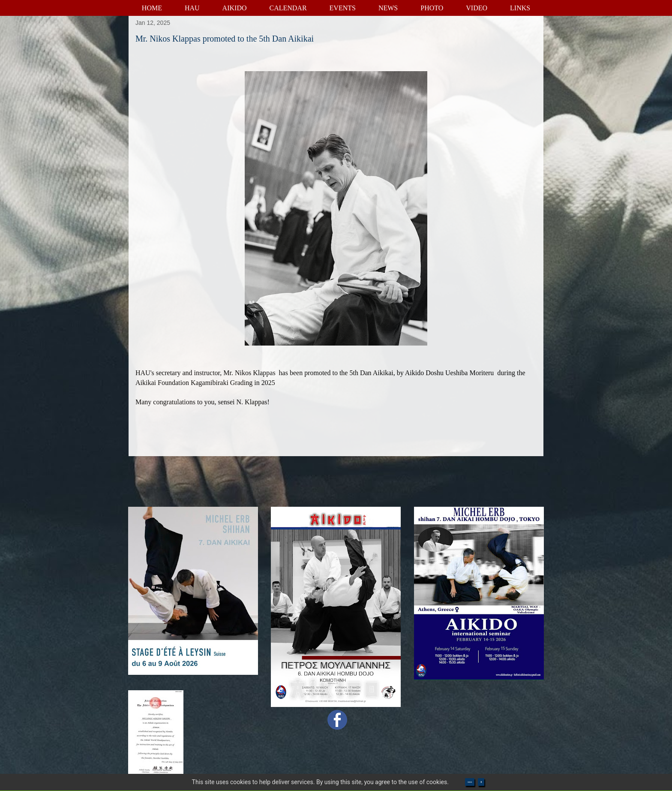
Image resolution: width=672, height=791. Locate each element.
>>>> (470, 782)
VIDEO (477, 8)
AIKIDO (235, 8)
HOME (152, 8)
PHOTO (432, 8)
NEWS (388, 8)
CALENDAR (288, 8)
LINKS (520, 8)
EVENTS (343, 8)
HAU (192, 8)
